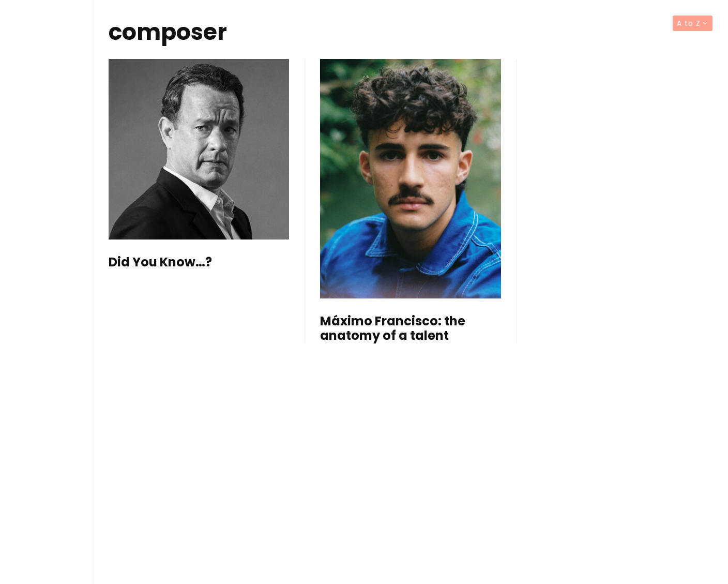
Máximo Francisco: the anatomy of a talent (393, 329)
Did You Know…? (160, 263)
